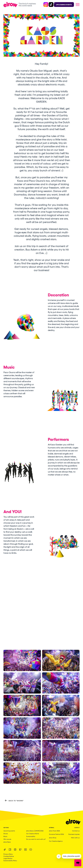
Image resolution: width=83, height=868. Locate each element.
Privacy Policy (8, 854)
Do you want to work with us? (36, 839)
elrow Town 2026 (54, 831)
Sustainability (31, 836)
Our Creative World (33, 834)
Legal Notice (8, 858)
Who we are (7, 839)
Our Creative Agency (56, 841)
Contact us (76, 831)
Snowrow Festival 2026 (56, 834)
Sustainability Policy (10, 860)
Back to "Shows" (14, 800)
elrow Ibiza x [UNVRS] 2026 (35, 831)
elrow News (7, 842)
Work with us (75, 838)
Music (5, 836)
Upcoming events (9, 831)
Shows (6, 834)
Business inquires (74, 834)
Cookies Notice (9, 856)
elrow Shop (53, 838)
